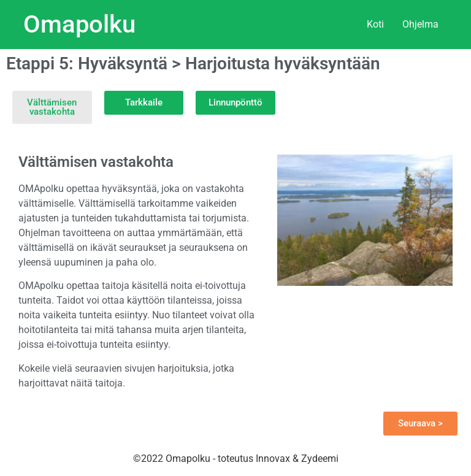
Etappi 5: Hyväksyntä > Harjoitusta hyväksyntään (193, 63)
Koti (375, 24)
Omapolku (79, 24)
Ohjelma (420, 24)
